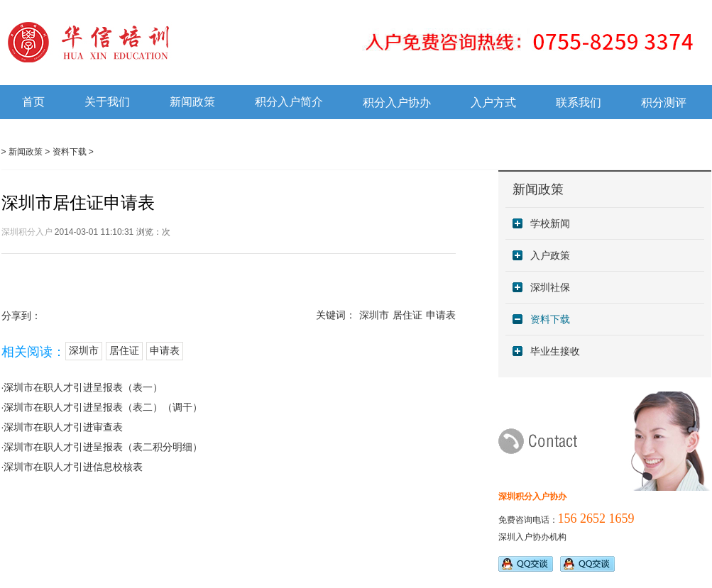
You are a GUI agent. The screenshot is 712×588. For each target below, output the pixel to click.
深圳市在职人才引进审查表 (63, 427)
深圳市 (374, 315)
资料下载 (70, 152)
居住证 (407, 315)
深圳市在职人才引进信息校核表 (73, 467)
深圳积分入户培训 (149, 42)
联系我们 (579, 102)
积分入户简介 (289, 102)
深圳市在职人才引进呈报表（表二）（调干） (103, 407)
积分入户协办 (397, 102)
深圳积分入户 (27, 232)
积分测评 (664, 102)
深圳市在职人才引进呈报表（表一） (83, 387)
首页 (33, 102)
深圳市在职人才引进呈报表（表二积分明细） (103, 447)
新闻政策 (192, 102)
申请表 (441, 315)
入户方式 (493, 102)
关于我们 (107, 102)
